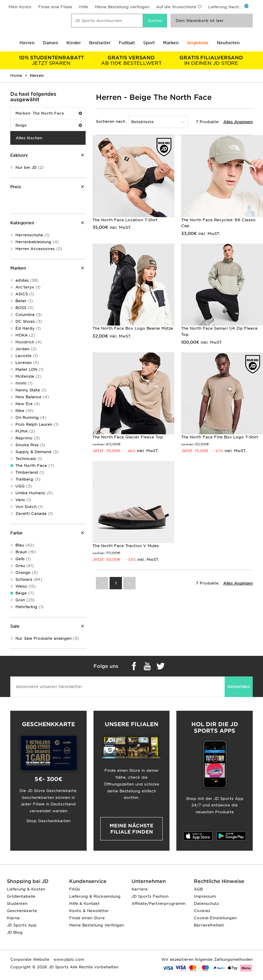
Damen (51, 43)
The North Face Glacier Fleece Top (128, 437)
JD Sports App (22, 925)
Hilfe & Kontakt (84, 904)
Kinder (74, 43)
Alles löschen (29, 138)
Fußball (127, 43)
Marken (171, 43)
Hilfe (84, 7)
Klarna (13, 918)
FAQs (75, 889)
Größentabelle (21, 896)
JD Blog (15, 932)
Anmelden (239, 687)
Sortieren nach (111, 121)
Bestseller (100, 43)
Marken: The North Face (49, 113)
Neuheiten (228, 43)
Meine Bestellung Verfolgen (97, 925)
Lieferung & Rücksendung (95, 896)
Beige (49, 125)
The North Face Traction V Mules (126, 546)
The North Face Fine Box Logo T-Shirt (220, 437)
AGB (198, 889)
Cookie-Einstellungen (215, 918)
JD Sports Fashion (150, 896)
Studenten (17, 904)
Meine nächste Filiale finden (131, 829)
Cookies (202, 911)
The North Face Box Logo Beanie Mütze (133, 328)
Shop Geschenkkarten (48, 821)
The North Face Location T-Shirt (125, 220)
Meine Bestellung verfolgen (122, 7)
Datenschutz (206, 904)
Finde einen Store (87, 918)
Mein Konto (20, 7)
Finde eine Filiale (55, 7)
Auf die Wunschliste (176, 7)
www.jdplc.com (68, 959)
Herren (27, 43)
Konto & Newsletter (89, 911)
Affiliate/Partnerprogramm (159, 904)
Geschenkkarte (22, 911)
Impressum (205, 896)
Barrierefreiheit (209, 925)
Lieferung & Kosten (26, 889)
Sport (149, 43)
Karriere (140, 889)
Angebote (198, 43)
